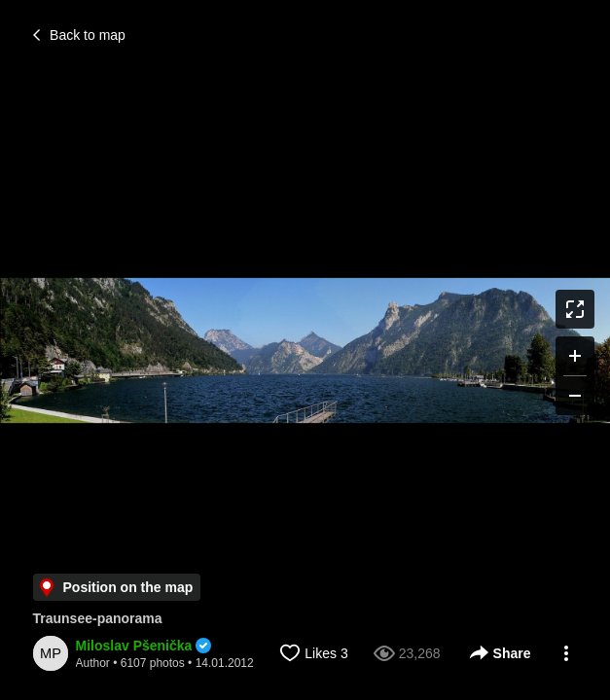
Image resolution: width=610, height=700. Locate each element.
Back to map (79, 35)
